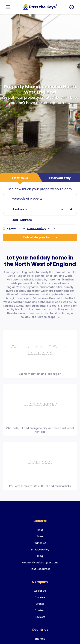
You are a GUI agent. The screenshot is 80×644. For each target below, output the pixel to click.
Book (40, 536)
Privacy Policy (40, 550)
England (40, 639)
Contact (40, 610)
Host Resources (40, 569)
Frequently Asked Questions (40, 563)
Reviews (40, 617)
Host (40, 530)
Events (40, 604)
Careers (40, 597)
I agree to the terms (30, 228)
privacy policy (36, 228)
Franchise (40, 543)
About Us (40, 591)
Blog (40, 556)
